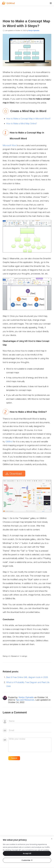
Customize (27, 860)
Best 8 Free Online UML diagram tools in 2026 (27, 677)
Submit (14, 758)
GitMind (9, 442)
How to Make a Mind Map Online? (22, 124)
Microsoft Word (10, 145)
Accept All (27, 853)
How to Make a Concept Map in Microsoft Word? (28, 119)
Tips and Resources (25, 700)
